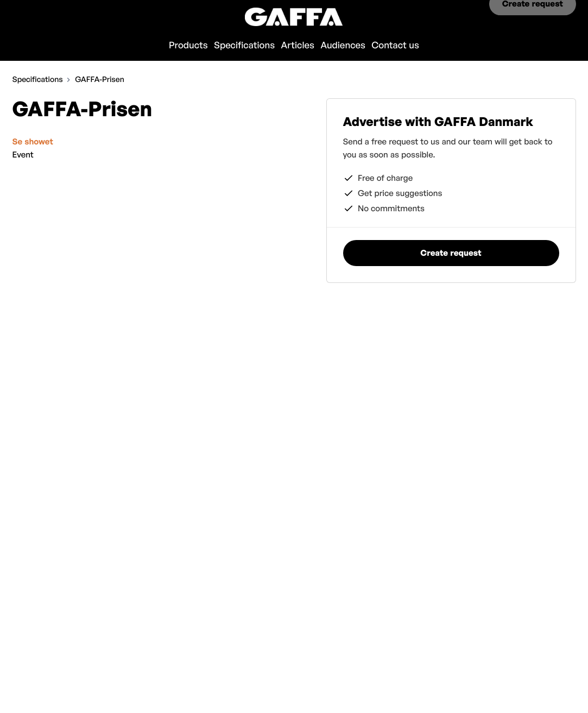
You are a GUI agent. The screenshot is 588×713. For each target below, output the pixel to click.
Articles (298, 45)
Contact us (395, 45)
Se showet (33, 141)
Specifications (244, 45)
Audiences (343, 45)
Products (188, 45)
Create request (533, 17)
